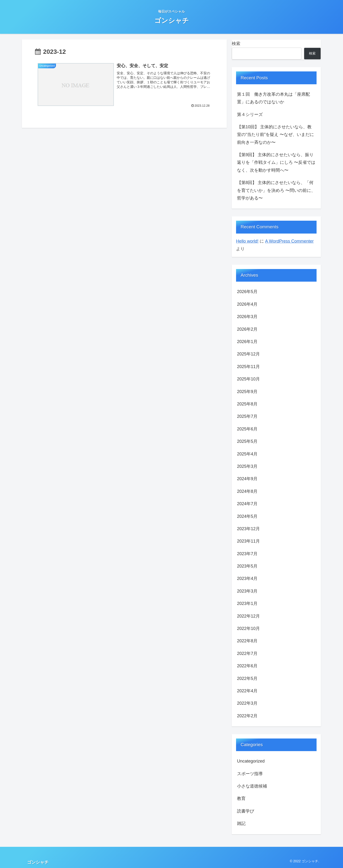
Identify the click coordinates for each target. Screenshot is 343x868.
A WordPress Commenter (289, 241)
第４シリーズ (250, 115)
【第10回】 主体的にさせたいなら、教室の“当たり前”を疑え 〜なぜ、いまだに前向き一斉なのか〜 (275, 135)
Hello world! (247, 241)
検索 (236, 44)
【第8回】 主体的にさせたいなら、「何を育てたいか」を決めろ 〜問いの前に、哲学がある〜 (276, 190)
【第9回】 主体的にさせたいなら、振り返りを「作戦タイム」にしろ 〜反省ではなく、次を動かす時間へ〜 (276, 162)
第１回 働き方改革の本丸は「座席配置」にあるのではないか (273, 98)
